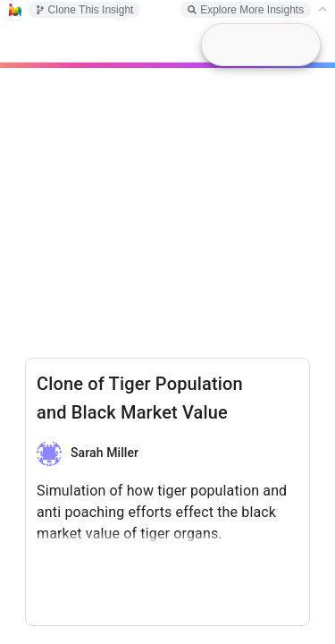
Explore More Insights (246, 10)
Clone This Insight (85, 10)
